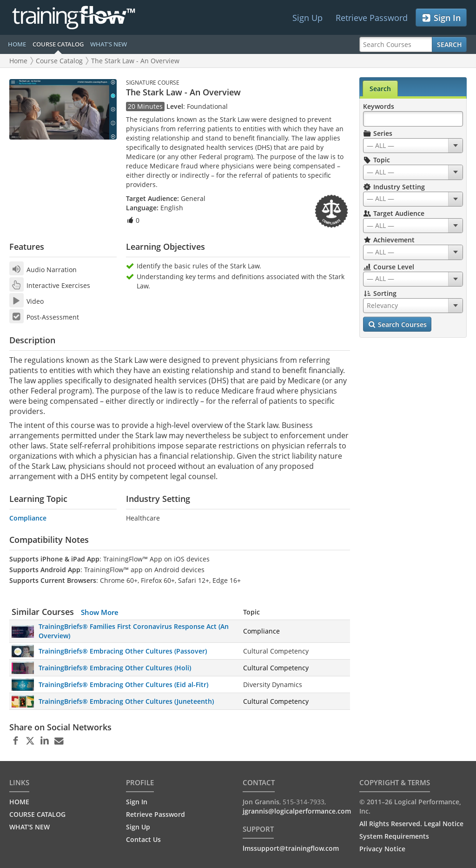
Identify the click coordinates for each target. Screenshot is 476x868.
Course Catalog (59, 61)
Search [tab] (380, 89)
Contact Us (143, 839)
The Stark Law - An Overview (135, 61)
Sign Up (307, 18)
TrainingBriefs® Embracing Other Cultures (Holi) (115, 668)
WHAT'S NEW (109, 44)
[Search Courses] (396, 44)
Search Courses (397, 325)
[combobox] (413, 146)
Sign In (441, 18)
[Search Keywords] (413, 119)
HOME (17, 44)
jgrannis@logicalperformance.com (297, 811)
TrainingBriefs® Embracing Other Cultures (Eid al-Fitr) (123, 684)
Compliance (28, 518)
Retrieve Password (372, 18)
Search (450, 44)
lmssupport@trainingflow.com (291, 848)
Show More (100, 612)
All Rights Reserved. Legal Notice (411, 824)
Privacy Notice (382, 849)
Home (18, 61)
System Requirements (394, 836)
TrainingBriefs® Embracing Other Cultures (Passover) (123, 651)
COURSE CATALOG (58, 44)
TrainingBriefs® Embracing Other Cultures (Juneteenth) (126, 701)
